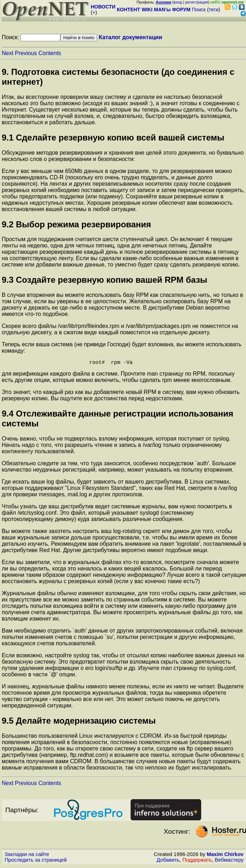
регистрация (197, 2)
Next (8, 53)
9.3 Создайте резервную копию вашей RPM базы (104, 280)
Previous (26, 53)
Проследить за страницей (36, 861)
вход (178, 2)
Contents (50, 53)
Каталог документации (131, 37)
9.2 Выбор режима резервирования (76, 224)
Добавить (168, 861)
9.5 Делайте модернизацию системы (79, 722)
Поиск (199, 10)
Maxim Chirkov (225, 856)
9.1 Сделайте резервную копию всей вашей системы (113, 137)
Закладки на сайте (27, 856)
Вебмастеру (229, 861)
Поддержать (197, 861)
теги (214, 10)
